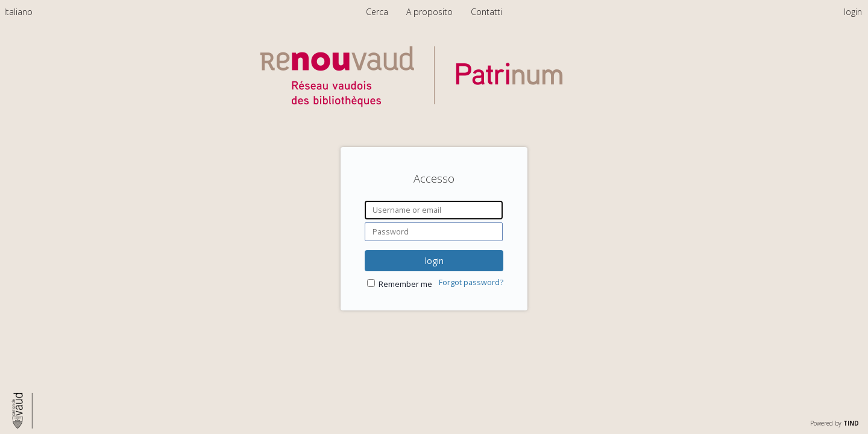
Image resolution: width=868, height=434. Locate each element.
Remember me (405, 284)
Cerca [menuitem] (377, 12)
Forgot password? (471, 282)
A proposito (431, 12)
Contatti (486, 12)
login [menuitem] (853, 12)
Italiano (18, 12)
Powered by (835, 423)
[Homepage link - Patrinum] (434, 118)
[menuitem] (18, 12)
